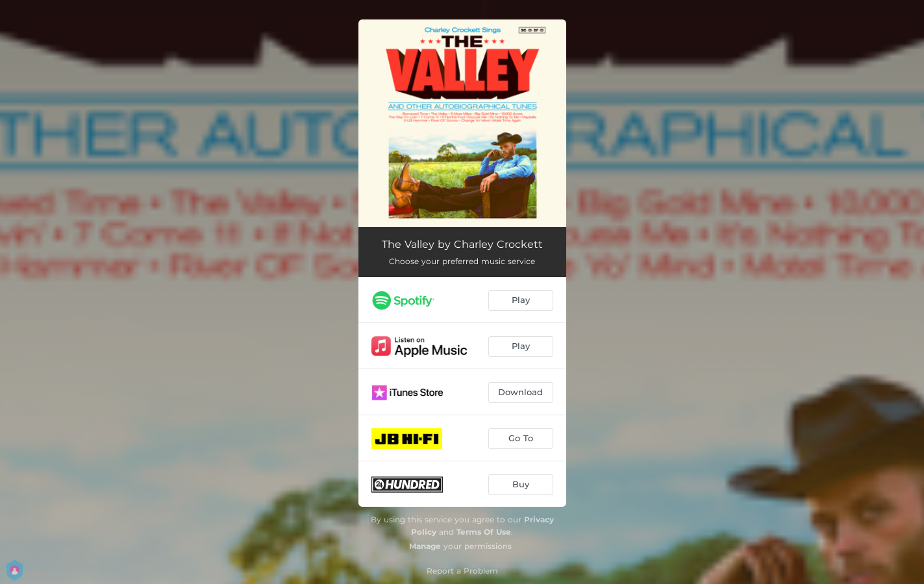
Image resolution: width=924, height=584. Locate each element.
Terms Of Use (484, 532)
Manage (425, 546)
